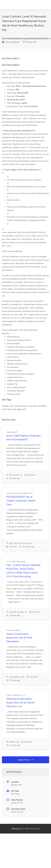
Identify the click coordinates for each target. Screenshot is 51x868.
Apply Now (26, 760)
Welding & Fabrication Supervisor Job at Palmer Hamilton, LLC (21, 703)
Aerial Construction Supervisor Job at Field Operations (19, 638)
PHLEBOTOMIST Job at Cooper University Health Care (21, 501)
